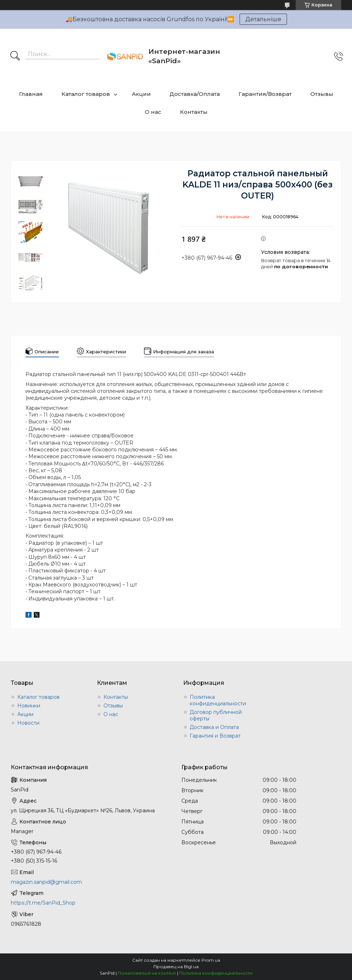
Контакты (194, 112)
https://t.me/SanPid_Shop (43, 903)
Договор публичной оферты (216, 715)
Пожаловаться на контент (147, 973)
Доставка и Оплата (214, 727)
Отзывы (322, 94)
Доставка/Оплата (195, 94)
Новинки (29, 706)
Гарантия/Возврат (265, 94)
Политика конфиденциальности (218, 700)
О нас (153, 112)
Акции (141, 94)
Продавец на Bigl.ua (176, 967)
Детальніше (263, 19)
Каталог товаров (86, 94)
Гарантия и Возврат (215, 736)
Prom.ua (211, 960)
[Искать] (15, 56)
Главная (31, 94)
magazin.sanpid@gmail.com (46, 882)
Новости (28, 723)
